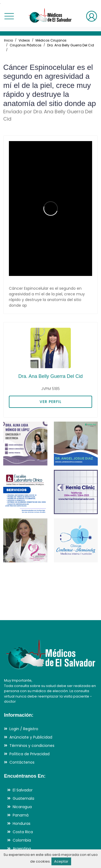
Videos (24, 40)
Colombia (22, 840)
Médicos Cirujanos (51, 40)
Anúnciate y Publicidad (31, 737)
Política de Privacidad (29, 754)
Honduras (22, 823)
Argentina (22, 849)
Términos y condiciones (32, 746)
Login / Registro (24, 729)
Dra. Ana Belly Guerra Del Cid (71, 45)
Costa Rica (23, 832)
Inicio (8, 40)
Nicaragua (22, 807)
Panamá (21, 815)
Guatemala (23, 798)
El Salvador (23, 790)
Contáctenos (22, 762)
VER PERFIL (50, 402)
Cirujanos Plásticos (26, 45)
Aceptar (61, 861)
